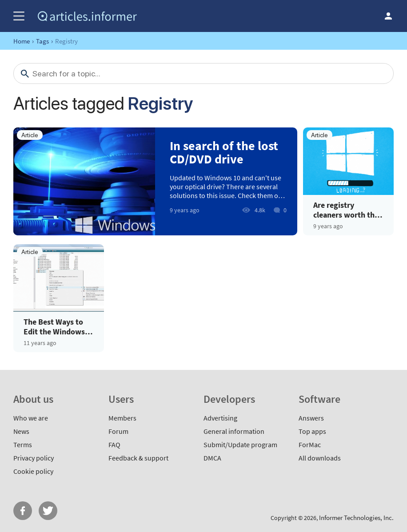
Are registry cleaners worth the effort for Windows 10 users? (346, 210)
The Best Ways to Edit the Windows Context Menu (54, 327)
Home (22, 41)
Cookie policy (33, 471)
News (21, 431)
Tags (42, 41)
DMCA (212, 458)
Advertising (220, 418)
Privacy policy (34, 458)
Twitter (48, 511)
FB (23, 511)
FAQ (114, 445)
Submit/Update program (240, 445)
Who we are (31, 418)
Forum (118, 431)
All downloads (320, 458)
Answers (311, 418)
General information (234, 431)
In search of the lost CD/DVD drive (224, 152)
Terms (23, 445)
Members (122, 418)
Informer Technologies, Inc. (356, 518)
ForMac (310, 445)
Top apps (312, 431)
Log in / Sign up (388, 16)
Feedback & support (138, 458)
